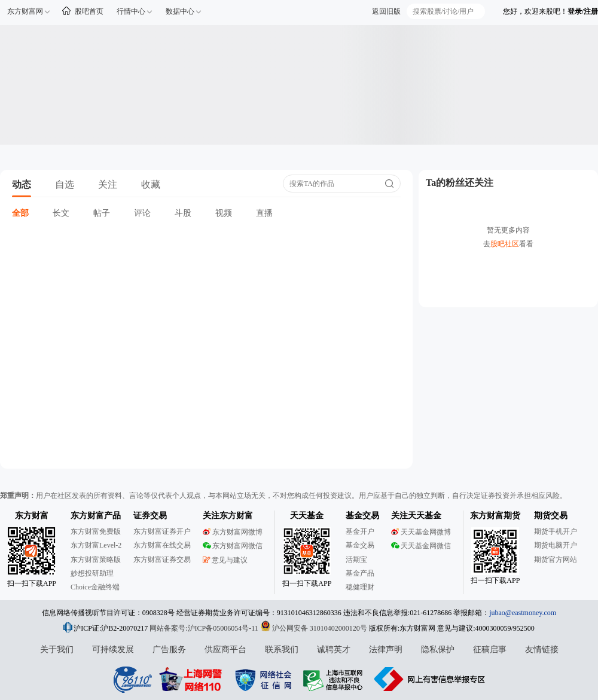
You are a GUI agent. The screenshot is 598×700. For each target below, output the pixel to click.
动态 (22, 184)
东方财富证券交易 (162, 560)
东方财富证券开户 (162, 531)
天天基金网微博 (421, 532)
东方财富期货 (495, 516)
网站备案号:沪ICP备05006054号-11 (205, 628)
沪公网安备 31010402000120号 (314, 628)
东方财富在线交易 (162, 545)
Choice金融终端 (95, 587)
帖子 (102, 213)
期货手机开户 (556, 531)
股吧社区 (505, 244)
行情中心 (131, 11)
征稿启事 (490, 649)
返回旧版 (386, 11)
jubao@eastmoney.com (523, 613)
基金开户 (360, 531)
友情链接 (542, 649)
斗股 (183, 213)
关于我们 (57, 649)
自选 (65, 184)
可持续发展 (113, 649)
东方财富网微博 (233, 532)
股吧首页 (89, 11)
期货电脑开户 (556, 545)
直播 (264, 213)
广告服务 (169, 649)
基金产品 (360, 573)
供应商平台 (225, 649)
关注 (108, 184)
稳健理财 (360, 587)
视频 (224, 213)
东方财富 (32, 516)
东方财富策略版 (96, 560)
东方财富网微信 (233, 546)
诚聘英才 (334, 649)
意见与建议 (225, 560)
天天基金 (307, 516)
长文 (61, 213)
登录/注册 (583, 11)
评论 (142, 213)
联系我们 (282, 649)
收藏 (151, 184)
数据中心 (180, 11)
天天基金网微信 (421, 546)
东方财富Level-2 (96, 545)
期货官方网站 (556, 560)
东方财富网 (25, 11)
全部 (20, 213)
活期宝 (356, 560)
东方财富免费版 (96, 531)
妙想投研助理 (92, 573)
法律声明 (386, 649)
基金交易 (360, 545)
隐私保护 (438, 649)
